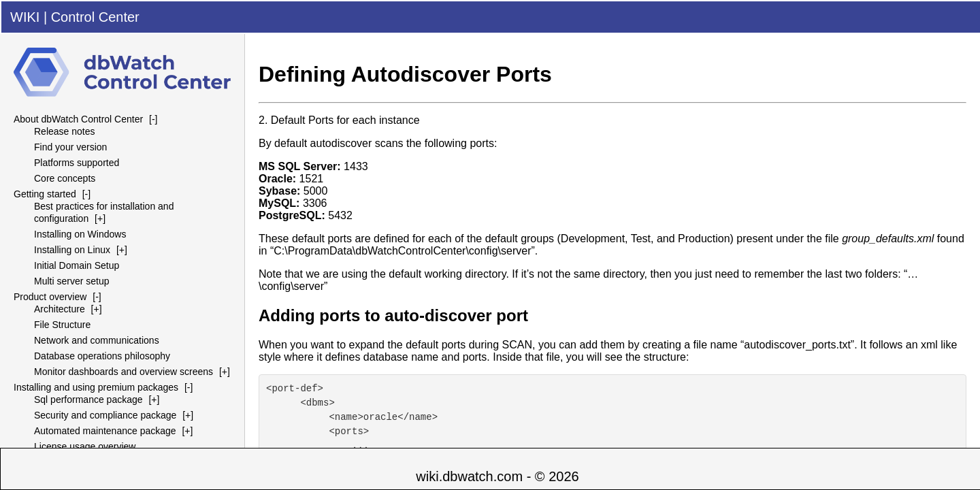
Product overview (50, 297)
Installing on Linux (72, 250)
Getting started (45, 194)
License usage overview (85, 446)
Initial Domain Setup (77, 265)
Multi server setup (71, 281)
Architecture (60, 309)
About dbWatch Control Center (78, 119)
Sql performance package (88, 399)
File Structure (62, 325)
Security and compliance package (105, 415)
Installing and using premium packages (96, 387)
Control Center (95, 17)
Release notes (65, 131)
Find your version (70, 147)
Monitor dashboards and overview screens (124, 372)
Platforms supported (77, 163)
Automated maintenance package (105, 431)
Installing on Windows (80, 234)
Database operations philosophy (102, 356)
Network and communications (97, 340)
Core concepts (65, 178)
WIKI (25, 17)
